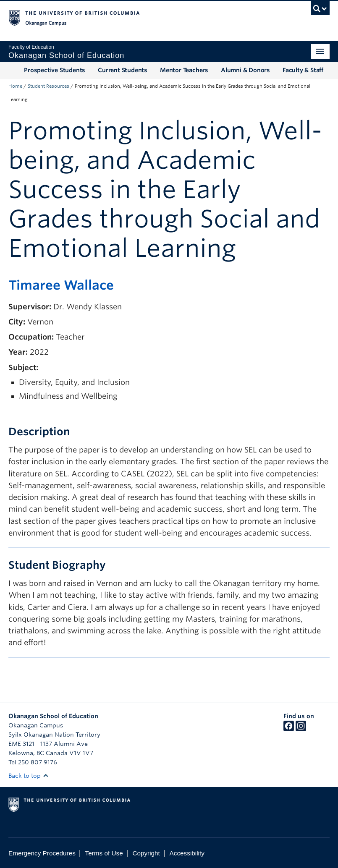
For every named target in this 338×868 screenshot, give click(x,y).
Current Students (123, 70)
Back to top (29, 776)
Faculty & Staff (303, 70)
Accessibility (187, 853)
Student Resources (48, 86)
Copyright (146, 853)
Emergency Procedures (42, 853)
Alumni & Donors (245, 70)
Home (15, 86)
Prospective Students (55, 70)
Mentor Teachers (184, 70)
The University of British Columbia (145, 17)
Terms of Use (104, 853)
